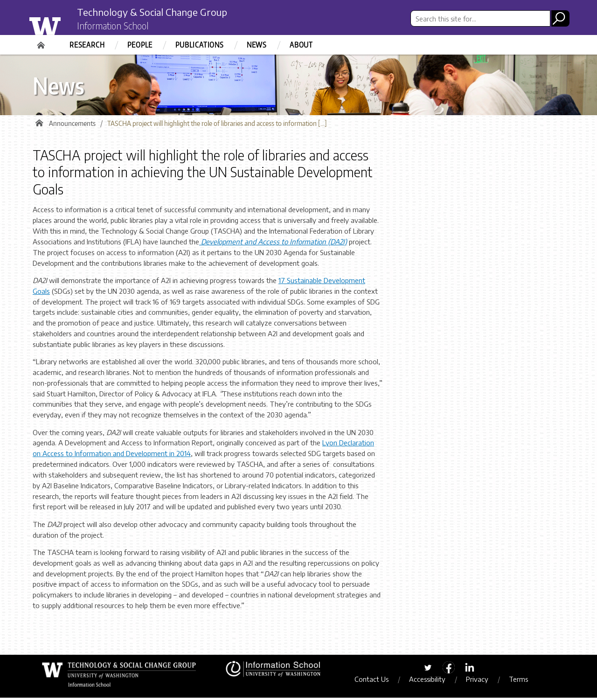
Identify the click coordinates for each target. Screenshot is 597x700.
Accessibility (432, 681)
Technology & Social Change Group (164, 13)
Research (87, 45)
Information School (118, 27)
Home (42, 42)
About (301, 45)
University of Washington (64, 25)
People (140, 45)
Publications (200, 45)
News (257, 45)
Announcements (72, 126)
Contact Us (376, 681)
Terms (523, 681)
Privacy (482, 681)
